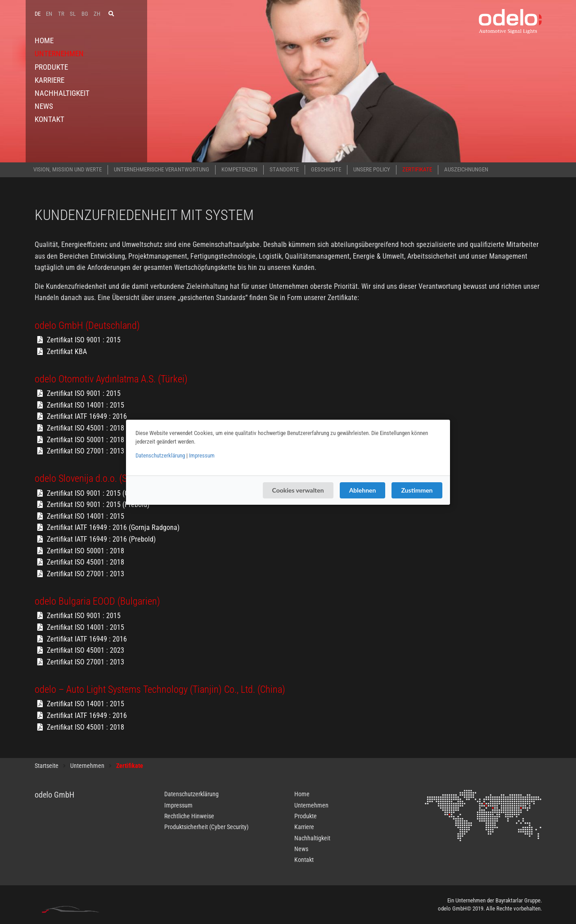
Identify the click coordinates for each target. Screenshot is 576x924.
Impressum (202, 455)
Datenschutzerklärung (160, 455)
